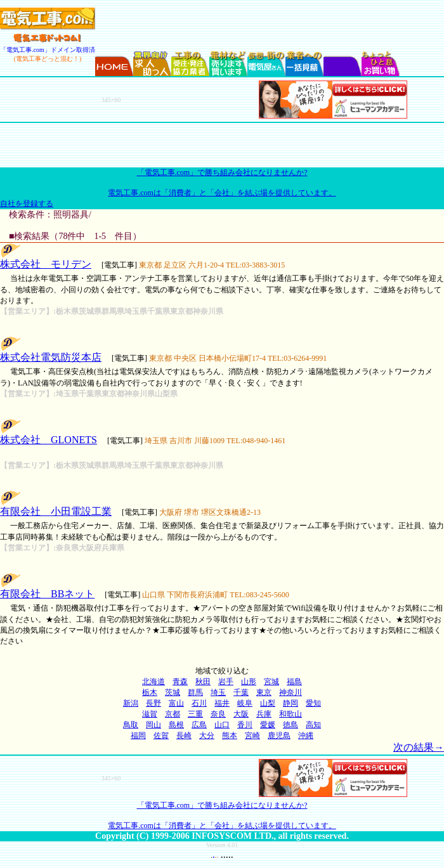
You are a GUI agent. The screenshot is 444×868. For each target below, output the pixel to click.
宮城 (271, 682)
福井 (222, 703)
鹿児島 (279, 735)
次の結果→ (419, 747)
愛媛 (268, 725)
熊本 (230, 735)
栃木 (150, 692)
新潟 (131, 703)
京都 (173, 714)
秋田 (203, 682)
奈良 (218, 714)
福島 (294, 682)
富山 (176, 703)
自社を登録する (27, 204)
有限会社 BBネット (47, 594)
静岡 (291, 703)
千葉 (241, 692)
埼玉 (218, 692)
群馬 (195, 692)
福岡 (138, 735)
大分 (207, 735)
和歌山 (291, 714)
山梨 (268, 703)
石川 (199, 703)
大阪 (241, 714)
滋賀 (150, 714)
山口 (222, 725)
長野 (153, 703)
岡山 (153, 725)
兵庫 (264, 714)
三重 (195, 714)
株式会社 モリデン (46, 264)
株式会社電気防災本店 (51, 357)
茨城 (173, 692)
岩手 (226, 682)
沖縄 (306, 735)
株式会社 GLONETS (49, 440)
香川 (245, 725)
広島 (199, 725)
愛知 (313, 703)
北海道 (153, 682)
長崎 (184, 735)
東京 (264, 692)
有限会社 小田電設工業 (56, 511)
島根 (176, 725)
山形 (249, 682)
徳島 (291, 725)
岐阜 (245, 703)
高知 (313, 725)
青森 (180, 682)
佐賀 (161, 735)
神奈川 (291, 692)
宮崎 (252, 735)
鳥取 (131, 725)
